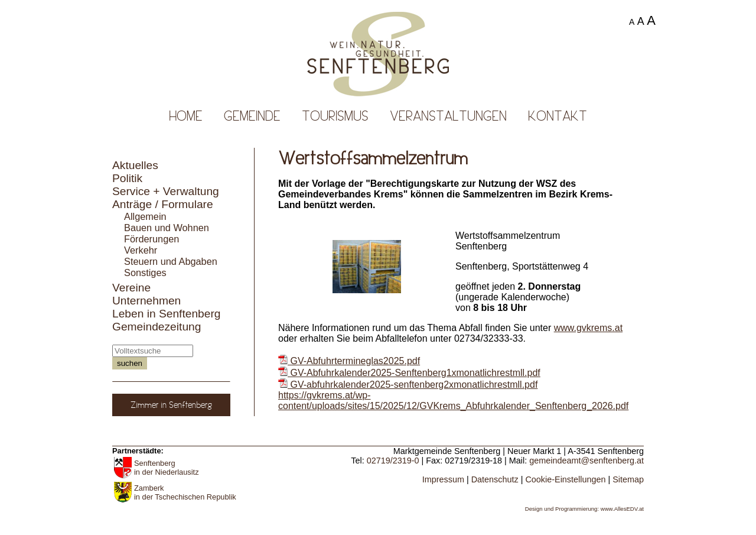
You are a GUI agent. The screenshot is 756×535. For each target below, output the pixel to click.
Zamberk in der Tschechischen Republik (185, 492)
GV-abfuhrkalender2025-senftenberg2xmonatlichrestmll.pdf (408, 385)
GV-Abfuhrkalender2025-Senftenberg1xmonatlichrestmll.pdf (409, 373)
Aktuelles (135, 165)
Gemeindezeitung (157, 327)
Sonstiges (145, 273)
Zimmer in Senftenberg (172, 405)
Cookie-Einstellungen (565, 479)
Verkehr (141, 250)
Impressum (443, 479)
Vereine (131, 288)
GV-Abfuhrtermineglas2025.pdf (349, 361)
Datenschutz (495, 479)
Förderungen (151, 239)
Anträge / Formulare (163, 204)
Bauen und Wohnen (167, 228)
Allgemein (145, 216)
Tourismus (335, 116)
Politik (127, 178)
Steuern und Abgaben (171, 261)
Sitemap (628, 479)
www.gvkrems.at (588, 328)
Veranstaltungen (448, 116)
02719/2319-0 (393, 461)
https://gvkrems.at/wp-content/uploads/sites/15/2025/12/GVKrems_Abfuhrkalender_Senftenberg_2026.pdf (453, 401)
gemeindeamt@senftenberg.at (586, 461)
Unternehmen (146, 301)
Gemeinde (252, 116)
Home (186, 116)
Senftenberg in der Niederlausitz (167, 468)
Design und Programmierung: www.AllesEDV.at (584, 509)
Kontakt (558, 116)
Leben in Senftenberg (167, 314)
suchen (130, 363)
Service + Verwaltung (166, 191)
